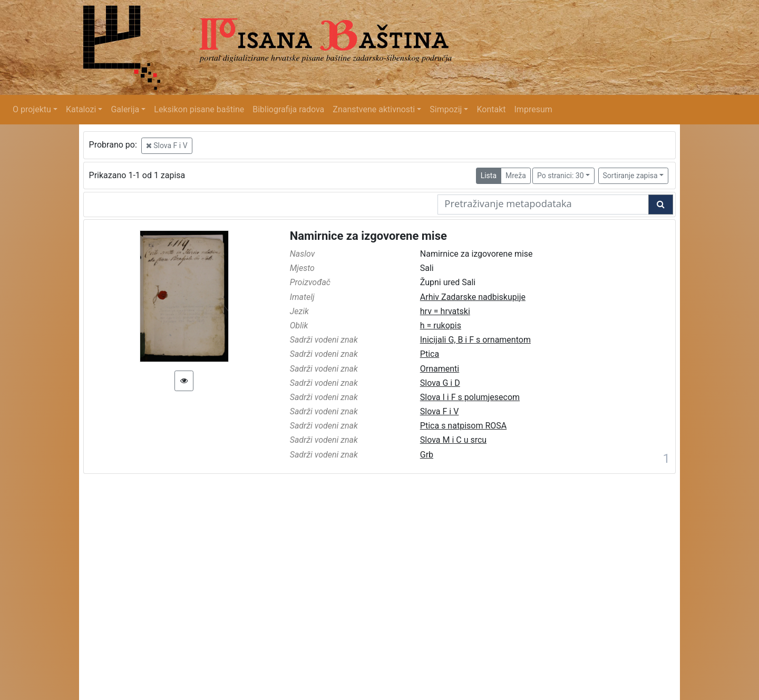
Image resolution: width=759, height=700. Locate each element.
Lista (489, 176)
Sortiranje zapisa (630, 176)
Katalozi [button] (81, 109)
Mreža (516, 176)
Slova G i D (440, 383)
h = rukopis (441, 325)
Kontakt (491, 109)
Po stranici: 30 (561, 176)
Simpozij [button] (446, 109)
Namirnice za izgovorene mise (368, 236)
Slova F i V (167, 145)
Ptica (430, 354)
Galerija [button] (125, 109)
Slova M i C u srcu (453, 440)
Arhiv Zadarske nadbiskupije (473, 297)
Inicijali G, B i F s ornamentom (475, 340)
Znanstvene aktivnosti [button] (374, 109)
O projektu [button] (32, 109)
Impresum (533, 109)
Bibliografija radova (288, 109)
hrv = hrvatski (445, 311)
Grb (427, 455)
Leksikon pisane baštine (199, 109)
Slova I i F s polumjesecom (470, 397)
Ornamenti (440, 369)
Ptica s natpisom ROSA (463, 426)
